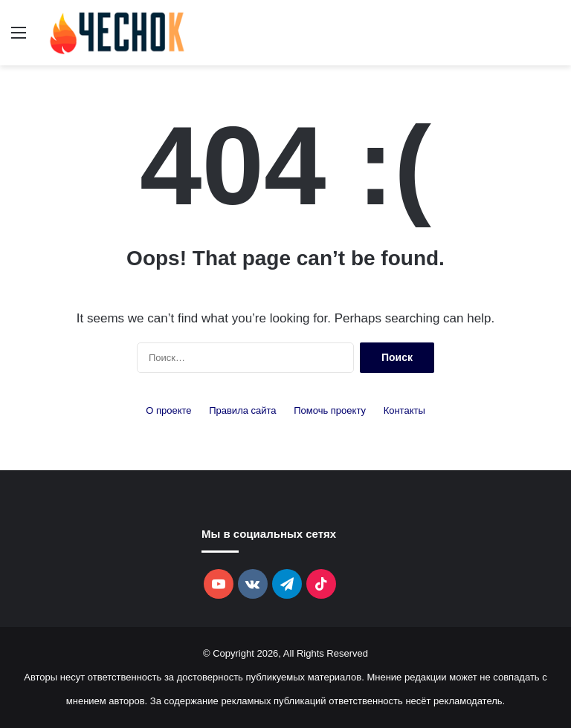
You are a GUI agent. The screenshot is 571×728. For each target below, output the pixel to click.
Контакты (404, 410)
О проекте (168, 410)
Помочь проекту (330, 410)
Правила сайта (242, 410)
